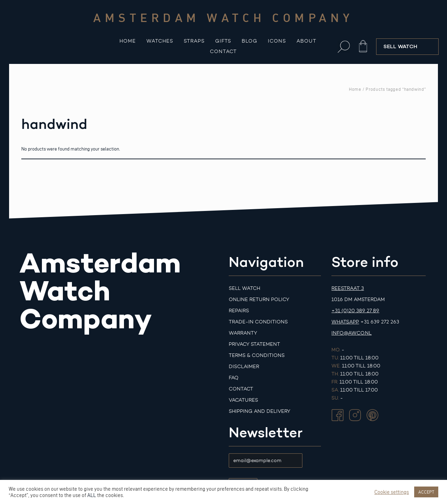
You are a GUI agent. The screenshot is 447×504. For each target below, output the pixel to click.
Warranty (243, 333)
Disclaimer (244, 367)
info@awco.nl (351, 333)
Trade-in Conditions (258, 322)
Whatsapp (345, 322)
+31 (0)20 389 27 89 (355, 311)
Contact (223, 52)
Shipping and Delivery (259, 411)
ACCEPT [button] (426, 492)
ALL (92, 495)
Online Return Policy (259, 300)
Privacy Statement (254, 344)
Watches (160, 41)
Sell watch (244, 288)
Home (128, 41)
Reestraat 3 (348, 288)
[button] (344, 47)
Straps (194, 41)
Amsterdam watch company (223, 17)
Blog (250, 41)
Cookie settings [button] (392, 492)
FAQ (234, 378)
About (306, 41)
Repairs (239, 311)
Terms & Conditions (257, 355)
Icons (277, 41)
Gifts (223, 41)
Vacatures (243, 400)
